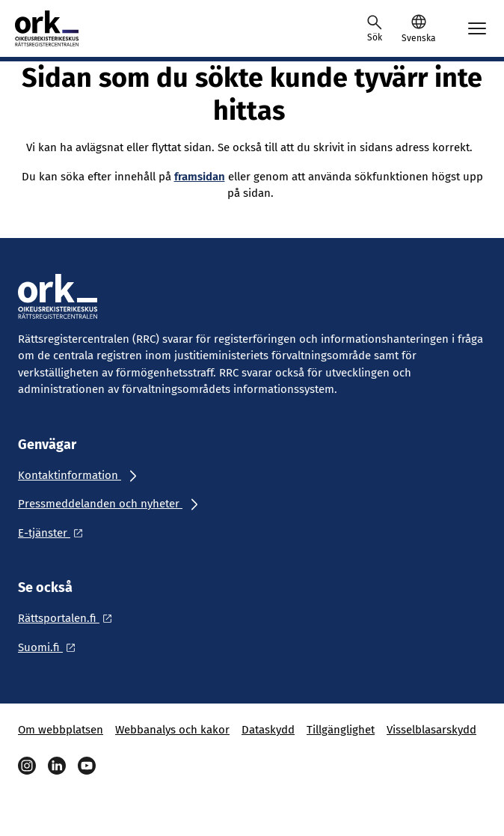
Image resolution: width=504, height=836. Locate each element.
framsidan (200, 177)
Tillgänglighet (341, 730)
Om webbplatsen (61, 730)
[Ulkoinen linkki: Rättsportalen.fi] (69, 618)
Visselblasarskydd (431, 730)
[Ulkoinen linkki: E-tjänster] (55, 533)
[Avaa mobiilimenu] (477, 28)
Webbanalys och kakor (172, 730)
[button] (418, 28)
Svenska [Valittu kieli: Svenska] (418, 38)
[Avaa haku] (375, 28)
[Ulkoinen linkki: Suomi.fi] (51, 647)
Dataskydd (268, 730)
